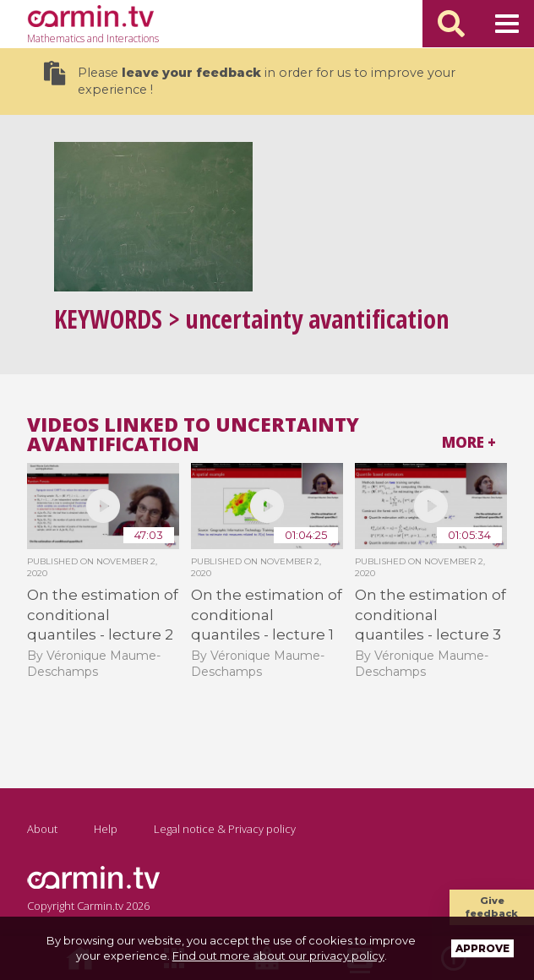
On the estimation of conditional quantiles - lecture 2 (103, 615)
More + (469, 442)
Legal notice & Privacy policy (225, 829)
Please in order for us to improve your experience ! (250, 79)
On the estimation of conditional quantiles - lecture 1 (267, 615)
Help (106, 829)
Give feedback (492, 907)
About (42, 829)
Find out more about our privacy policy (278, 955)
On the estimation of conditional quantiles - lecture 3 (430, 615)
